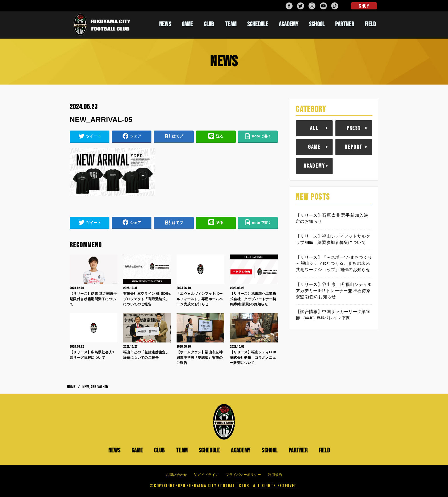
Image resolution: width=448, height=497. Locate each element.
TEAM (231, 24)
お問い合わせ (177, 475)
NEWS (165, 24)
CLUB (209, 24)
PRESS (354, 128)
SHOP (364, 6)
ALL (314, 128)
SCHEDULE (258, 24)
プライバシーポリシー (243, 475)
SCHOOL (317, 24)
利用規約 (275, 475)
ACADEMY (289, 24)
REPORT (354, 147)
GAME (187, 24)
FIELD (370, 24)
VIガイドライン (206, 475)
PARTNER (345, 24)
